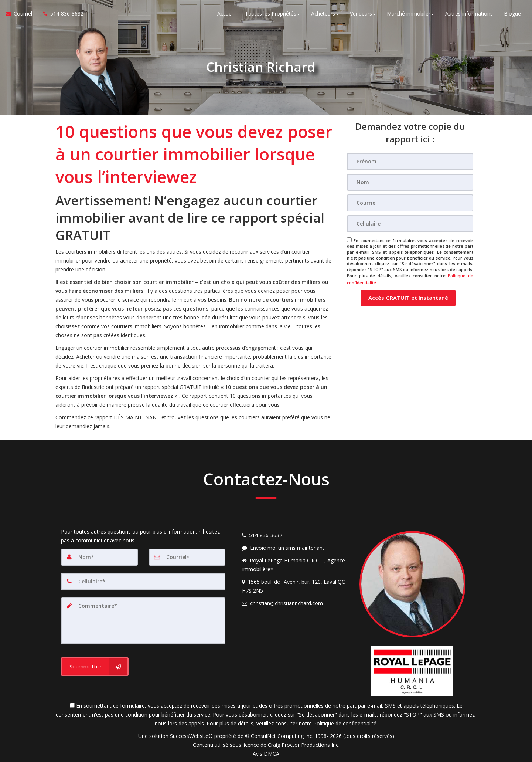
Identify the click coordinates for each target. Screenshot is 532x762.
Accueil (226, 15)
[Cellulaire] (410, 224)
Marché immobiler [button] (410, 15)
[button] (408, 296)
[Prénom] (410, 162)
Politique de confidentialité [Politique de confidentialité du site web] (345, 723)
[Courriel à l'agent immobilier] (22, 15)
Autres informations (469, 15)
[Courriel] (410, 203)
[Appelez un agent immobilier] (61, 15)
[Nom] (410, 182)
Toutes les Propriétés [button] (272, 15)
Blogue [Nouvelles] (512, 15)
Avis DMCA (266, 754)
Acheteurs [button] (325, 15)
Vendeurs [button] (363, 15)
